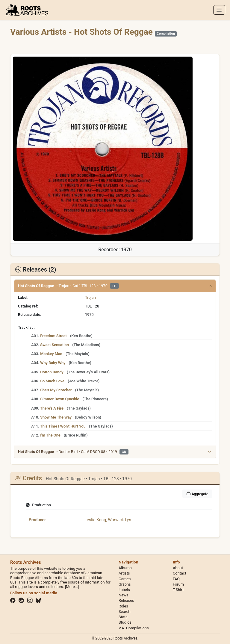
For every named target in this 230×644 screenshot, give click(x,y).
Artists (124, 573)
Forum (178, 584)
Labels (124, 590)
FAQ (176, 579)
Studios (125, 622)
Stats (123, 617)
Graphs (125, 584)
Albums (125, 568)
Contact (180, 573)
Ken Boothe (81, 336)
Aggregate (197, 494)
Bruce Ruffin (76, 435)
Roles (123, 606)
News (123, 595)
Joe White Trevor (84, 381)
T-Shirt (178, 590)
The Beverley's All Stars (88, 372)
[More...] (72, 587)
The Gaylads (79, 408)
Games (125, 579)
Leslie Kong (95, 520)
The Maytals (78, 354)
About (178, 568)
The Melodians (86, 345)
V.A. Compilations (134, 628)
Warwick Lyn (119, 520)
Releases (126, 600)
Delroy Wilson (88, 417)
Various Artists (39, 32)
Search (124, 612)
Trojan (90, 297)
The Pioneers (95, 399)
